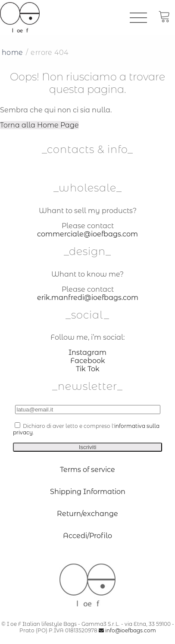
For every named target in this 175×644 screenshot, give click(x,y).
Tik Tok (88, 369)
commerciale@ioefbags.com (87, 234)
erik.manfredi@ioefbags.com (88, 298)
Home (12, 53)
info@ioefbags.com (127, 630)
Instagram (87, 352)
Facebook (88, 361)
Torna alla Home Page (39, 125)
